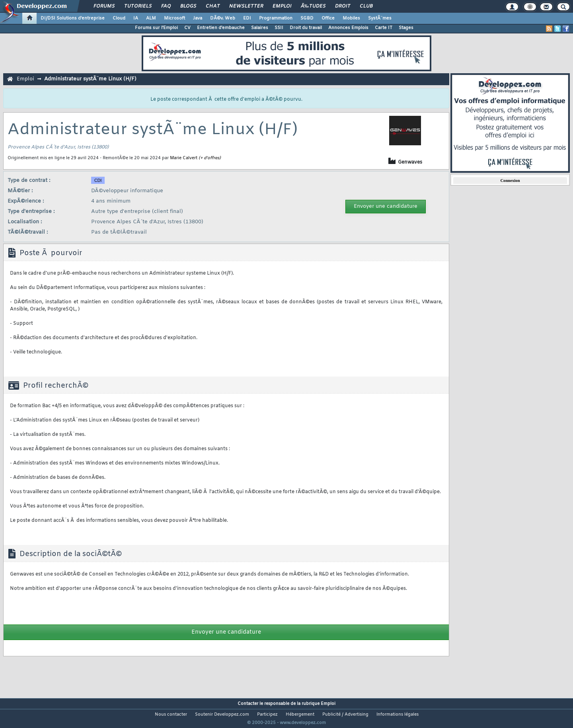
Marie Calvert (184, 158)
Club (366, 6)
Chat (213, 6)
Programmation (276, 18)
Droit (343, 6)
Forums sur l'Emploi (156, 28)
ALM (151, 18)
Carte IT (384, 28)
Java (198, 18)
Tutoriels (138, 6)
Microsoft (174, 18)
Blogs (188, 6)
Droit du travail (306, 28)
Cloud (119, 18)
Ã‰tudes (313, 6)
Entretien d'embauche (221, 28)
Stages (406, 28)
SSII (279, 28)
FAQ (166, 6)
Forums (104, 6)
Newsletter (246, 6)
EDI (247, 18)
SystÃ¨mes (380, 18)
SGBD (307, 18)
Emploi (282, 6)
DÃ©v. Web (223, 18)
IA (136, 18)
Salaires (260, 28)
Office (328, 18)
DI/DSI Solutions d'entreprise (73, 18)
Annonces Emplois (348, 28)
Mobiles (351, 18)
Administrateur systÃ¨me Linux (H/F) (90, 79)
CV (187, 28)
